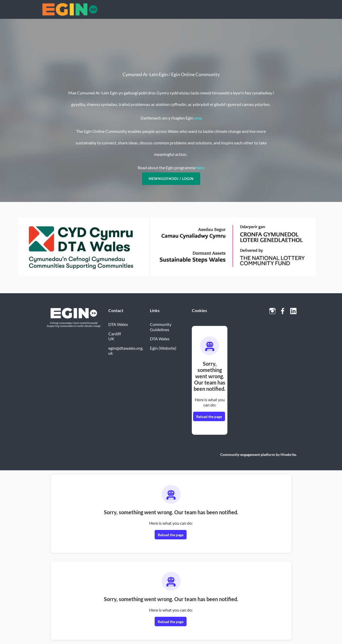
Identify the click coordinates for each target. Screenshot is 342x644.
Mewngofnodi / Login (171, 179)
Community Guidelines (161, 327)
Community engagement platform (248, 454)
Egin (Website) (163, 348)
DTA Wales (160, 339)
